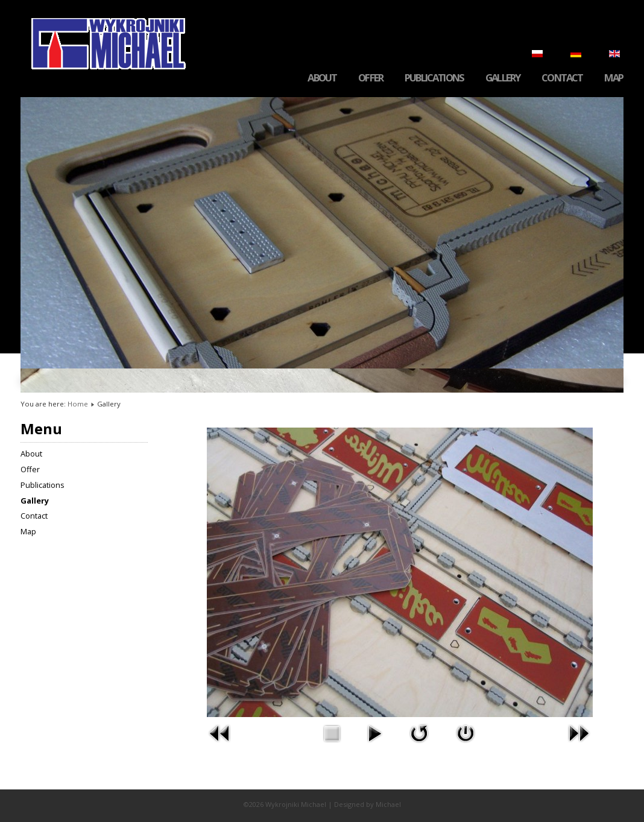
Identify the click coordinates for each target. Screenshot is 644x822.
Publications (434, 78)
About (322, 78)
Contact (562, 78)
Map (614, 78)
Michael (388, 804)
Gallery (503, 78)
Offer (371, 78)
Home (78, 404)
